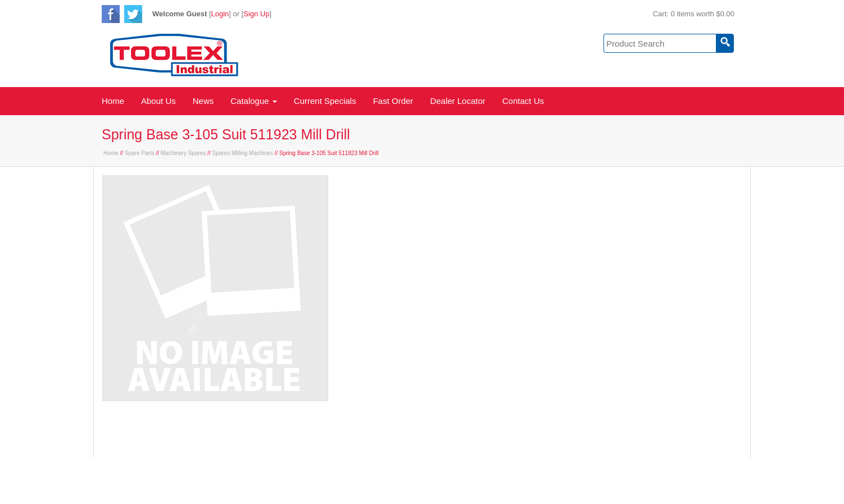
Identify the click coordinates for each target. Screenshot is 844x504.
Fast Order (393, 101)
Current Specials (325, 101)
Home (113, 101)
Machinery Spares (183, 153)
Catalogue (254, 101)
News (203, 101)
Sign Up (256, 14)
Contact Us (523, 101)
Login (220, 14)
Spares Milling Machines (242, 153)
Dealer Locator (457, 101)
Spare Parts (140, 153)
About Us (158, 101)
